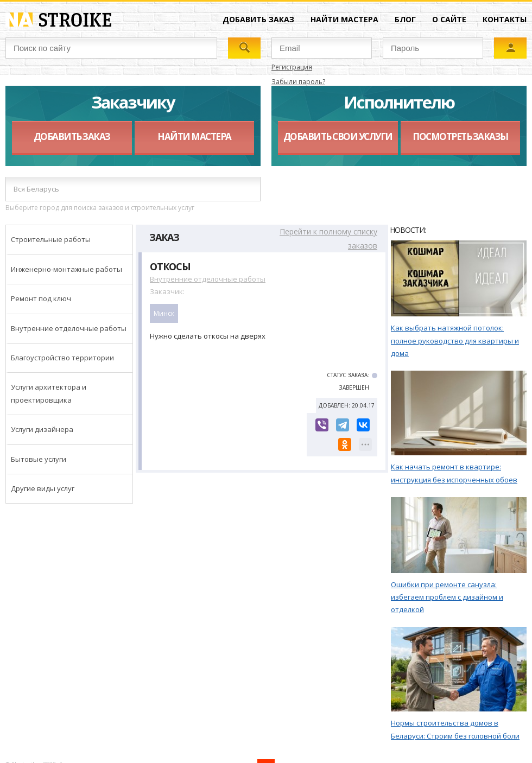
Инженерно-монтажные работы (66, 269)
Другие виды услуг (43, 488)
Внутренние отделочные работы (69, 328)
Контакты (505, 19)
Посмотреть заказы (460, 136)
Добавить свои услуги (338, 136)
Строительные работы (51, 239)
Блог (405, 19)
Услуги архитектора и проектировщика (49, 393)
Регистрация (292, 67)
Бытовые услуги (39, 459)
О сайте (449, 19)
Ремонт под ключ (41, 298)
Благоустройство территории (62, 358)
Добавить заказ (258, 19)
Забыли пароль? (298, 82)
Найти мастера (344, 19)
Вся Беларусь (36, 189)
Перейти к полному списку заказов (328, 238)
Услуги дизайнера (42, 429)
